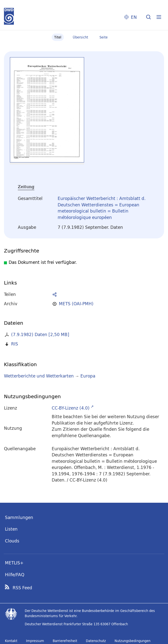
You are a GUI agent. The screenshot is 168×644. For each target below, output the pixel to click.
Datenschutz (96, 641)
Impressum (35, 641)
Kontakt (11, 641)
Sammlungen (19, 517)
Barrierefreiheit (65, 641)
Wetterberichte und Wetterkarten (39, 376)
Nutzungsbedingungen (132, 641)
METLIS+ (14, 563)
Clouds (12, 541)
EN (134, 17)
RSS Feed (22, 588)
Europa (88, 376)
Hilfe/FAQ (15, 575)
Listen (11, 529)
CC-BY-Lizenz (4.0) (71, 408)
